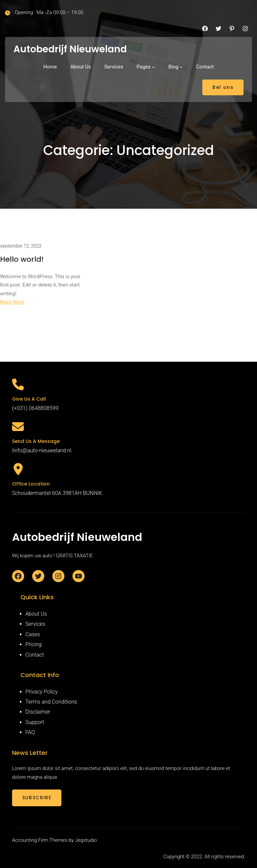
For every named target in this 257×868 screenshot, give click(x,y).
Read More (12, 302)
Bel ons (223, 87)
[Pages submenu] (153, 67)
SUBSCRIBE (37, 798)
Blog (173, 67)
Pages (144, 67)
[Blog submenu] (181, 67)
